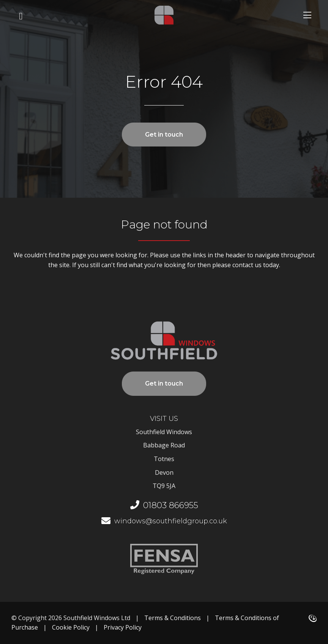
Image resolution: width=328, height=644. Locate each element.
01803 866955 (164, 505)
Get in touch (164, 135)
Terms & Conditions (173, 618)
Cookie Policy (71, 627)
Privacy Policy (123, 627)
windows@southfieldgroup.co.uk (164, 521)
